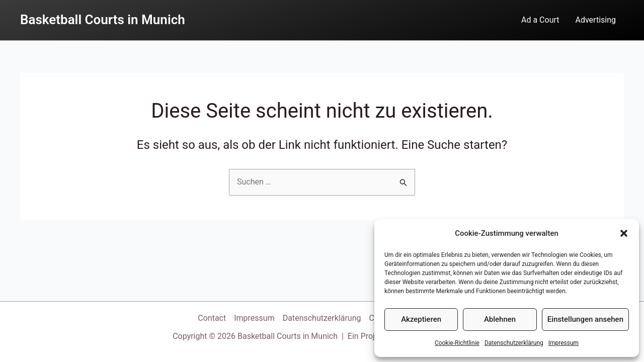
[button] (624, 233)
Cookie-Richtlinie (457, 343)
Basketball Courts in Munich (103, 20)
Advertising (596, 20)
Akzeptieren (421, 319)
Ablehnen (500, 319)
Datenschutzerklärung (514, 343)
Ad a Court (540, 20)
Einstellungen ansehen (585, 319)
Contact (212, 318)
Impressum (563, 343)
